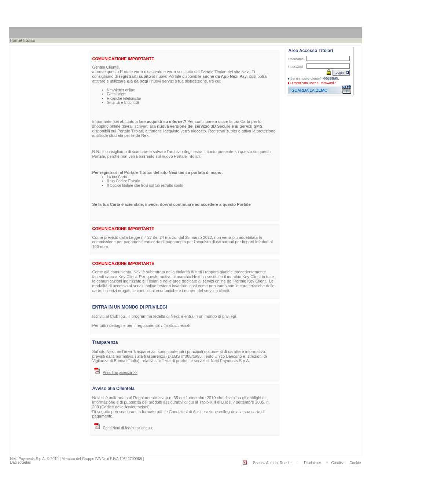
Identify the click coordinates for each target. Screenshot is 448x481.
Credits (337, 463)
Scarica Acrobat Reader (272, 463)
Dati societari (21, 462)
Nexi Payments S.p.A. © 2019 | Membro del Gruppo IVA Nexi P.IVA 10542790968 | (77, 459)
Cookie (355, 463)
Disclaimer (313, 463)
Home (15, 40)
